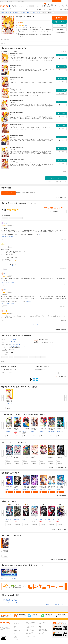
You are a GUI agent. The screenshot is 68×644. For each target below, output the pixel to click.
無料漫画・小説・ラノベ (19, 625)
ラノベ (33, 9)
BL (21, 9)
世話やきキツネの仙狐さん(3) (17, 77)
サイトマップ (42, 634)
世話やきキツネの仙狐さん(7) (17, 124)
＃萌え (13, 303)
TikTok (15, 636)
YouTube (16, 638)
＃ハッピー (19, 218)
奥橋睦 (15, 520)
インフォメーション (30, 632)
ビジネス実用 (45, 9)
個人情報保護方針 (42, 629)
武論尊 (49, 431)
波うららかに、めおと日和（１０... (34, 429)
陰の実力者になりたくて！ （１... (9, 457)
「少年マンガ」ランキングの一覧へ (59, 530)
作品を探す (28, 625)
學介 (27, 489)
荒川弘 (24, 520)
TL (27, 9)
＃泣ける (8, 237)
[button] (9, 408)
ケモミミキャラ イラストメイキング (5, 551)
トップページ (17, 624)
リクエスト (28, 635)
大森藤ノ (41, 520)
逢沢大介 (11, 459)
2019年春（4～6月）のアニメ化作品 (9, 578)
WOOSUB (17, 489)
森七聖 (41, 489)
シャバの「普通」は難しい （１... (17, 457)
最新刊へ (16, 51)
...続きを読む (41, 235)
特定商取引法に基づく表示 (44, 631)
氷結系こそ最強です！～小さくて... (60, 488)
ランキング (16, 628)
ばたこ (15, 459)
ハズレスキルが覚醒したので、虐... (51, 457)
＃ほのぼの (5, 218)
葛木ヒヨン (59, 459)
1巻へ (11, 51)
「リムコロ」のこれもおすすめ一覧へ (59, 560)
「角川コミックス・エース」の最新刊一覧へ (57, 467)
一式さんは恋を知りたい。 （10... (34, 457)
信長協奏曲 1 (8, 428)
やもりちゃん (59, 520)
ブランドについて (42, 625)
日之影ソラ (61, 489)
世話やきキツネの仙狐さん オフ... (9, 402)
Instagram (16, 635)
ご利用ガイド (66, 9)
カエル (5, 290)
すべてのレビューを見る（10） (60, 329)
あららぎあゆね (34, 459)
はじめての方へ (60, 9)
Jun (5, 273)
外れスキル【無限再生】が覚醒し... (51, 518)
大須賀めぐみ (42, 431)
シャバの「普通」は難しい (34, 517)
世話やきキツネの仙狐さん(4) (17, 89)
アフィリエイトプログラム (31, 636)
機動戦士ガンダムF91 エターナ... (26, 457)
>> (56, 174)
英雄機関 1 (59, 428)
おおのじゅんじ (25, 459)
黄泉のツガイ (25, 517)
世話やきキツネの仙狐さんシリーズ (18, 346)
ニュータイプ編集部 (9, 403)
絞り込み (14, 6)
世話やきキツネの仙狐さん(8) (17, 136)
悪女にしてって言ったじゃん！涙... (26, 488)
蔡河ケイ (58, 431)
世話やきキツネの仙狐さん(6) (17, 112)
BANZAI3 (36, 489)
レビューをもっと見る (34, 325)
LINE (15, 632)
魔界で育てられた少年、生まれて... (17, 429)
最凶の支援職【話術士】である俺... (60, 518)
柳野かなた (19, 520)
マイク (5, 244)
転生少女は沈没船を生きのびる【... (43, 488)
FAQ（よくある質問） (31, 631)
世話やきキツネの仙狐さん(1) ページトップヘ (56, 604)
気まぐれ (53, 459)
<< (12, 174)
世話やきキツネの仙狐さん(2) (17, 66)
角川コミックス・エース (16, 345)
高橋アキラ (63, 431)
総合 (3, 9)
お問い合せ (28, 634)
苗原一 (32, 489)
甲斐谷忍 (7, 489)
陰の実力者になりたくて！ (9, 517)
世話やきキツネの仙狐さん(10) (17, 159)
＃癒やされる (12, 218)
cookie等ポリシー (42, 632)
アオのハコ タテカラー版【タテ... (52, 487)
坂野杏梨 (7, 459)
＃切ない (12, 237)
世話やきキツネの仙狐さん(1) (17, 54)
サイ (57, 489)
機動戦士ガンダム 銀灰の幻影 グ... (60, 457)
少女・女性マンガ (15, 9)
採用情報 (41, 626)
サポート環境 (29, 629)
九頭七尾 (20, 431)
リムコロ (18, 19)
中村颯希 (19, 459)
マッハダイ (42, 459)
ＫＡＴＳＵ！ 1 (26, 428)
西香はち (33, 431)
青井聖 (45, 520)
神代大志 (55, 520)
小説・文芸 (39, 9)
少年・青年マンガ (9, 9)
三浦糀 (49, 489)
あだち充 (24, 431)
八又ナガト (50, 520)
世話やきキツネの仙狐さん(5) (17, 101)
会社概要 (41, 624)
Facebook (16, 639)
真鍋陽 (49, 459)
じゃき (64, 520)
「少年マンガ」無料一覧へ (61, 496)
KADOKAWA (13, 343)
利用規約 (41, 628)
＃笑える (3, 282)
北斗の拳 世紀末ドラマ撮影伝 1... (52, 429)
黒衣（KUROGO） (8, 223)
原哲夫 (52, 431)
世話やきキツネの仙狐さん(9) (17, 148)
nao (5, 311)
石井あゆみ (8, 431)
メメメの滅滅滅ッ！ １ (43, 457)
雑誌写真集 (51, 9)
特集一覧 (16, 626)
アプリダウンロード (30, 626)
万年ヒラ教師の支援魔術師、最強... (34, 488)
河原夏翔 (16, 431)
